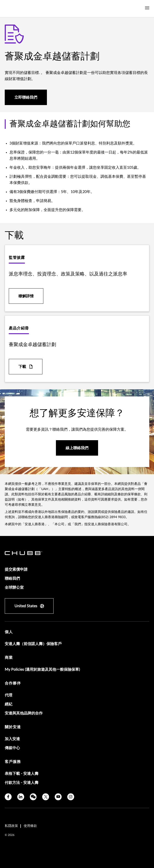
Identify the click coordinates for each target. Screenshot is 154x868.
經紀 (9, 704)
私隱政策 (11, 826)
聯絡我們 (12, 579)
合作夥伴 (13, 683)
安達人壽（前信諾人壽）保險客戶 (33, 644)
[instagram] (71, 797)
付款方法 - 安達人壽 (22, 783)
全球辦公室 (14, 588)
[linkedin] (21, 797)
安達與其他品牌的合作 (24, 713)
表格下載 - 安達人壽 (22, 774)
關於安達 (13, 727)
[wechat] (33, 797)
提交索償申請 (16, 569)
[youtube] (58, 797)
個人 (9, 632)
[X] (46, 797)
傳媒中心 (12, 748)
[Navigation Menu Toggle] (147, 8)
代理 (9, 695)
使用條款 (30, 826)
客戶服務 (13, 762)
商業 (9, 658)
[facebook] (8, 797)
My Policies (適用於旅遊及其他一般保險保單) (42, 670)
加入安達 (12, 739)
